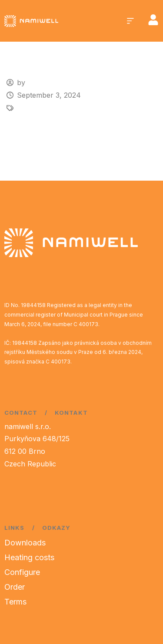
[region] (81, 570)
